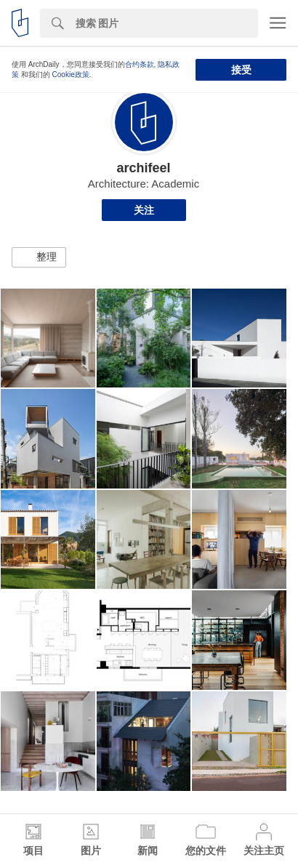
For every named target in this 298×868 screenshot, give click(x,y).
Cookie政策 (71, 75)
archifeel (143, 168)
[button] (39, 257)
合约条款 (140, 64)
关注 (144, 210)
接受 (241, 70)
